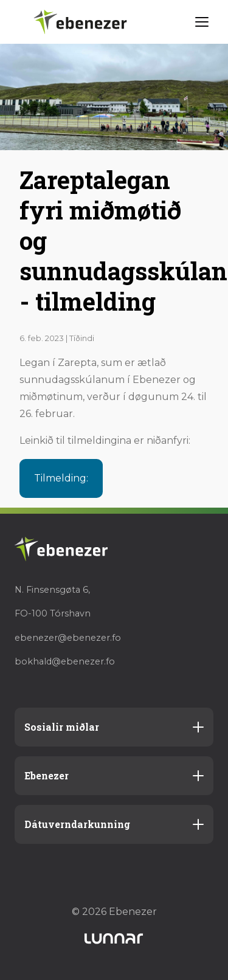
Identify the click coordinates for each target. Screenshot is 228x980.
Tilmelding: (61, 478)
